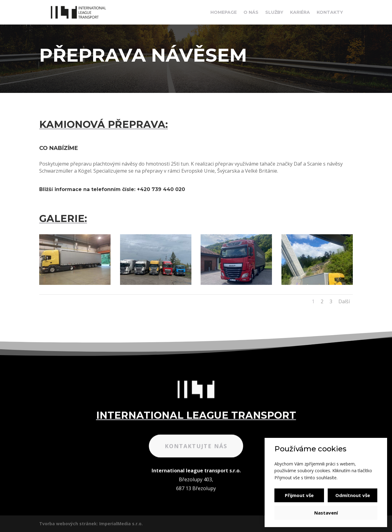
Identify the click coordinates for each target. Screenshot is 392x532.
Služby (274, 13)
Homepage (224, 13)
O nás (251, 13)
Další (344, 301)
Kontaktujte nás (196, 467)
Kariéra (300, 13)
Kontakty (330, 13)
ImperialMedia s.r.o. (121, 524)
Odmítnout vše (353, 495)
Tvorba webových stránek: (69, 524)
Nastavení (326, 513)
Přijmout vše (299, 495)
